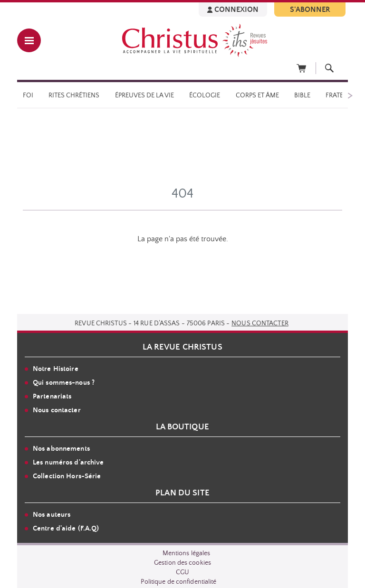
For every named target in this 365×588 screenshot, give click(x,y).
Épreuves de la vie (144, 95)
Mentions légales (187, 553)
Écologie (205, 95)
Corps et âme (257, 95)
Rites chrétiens (74, 95)
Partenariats (52, 396)
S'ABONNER (310, 9)
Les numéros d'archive (68, 462)
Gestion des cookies (182, 563)
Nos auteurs (52, 515)
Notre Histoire (56, 369)
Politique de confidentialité (178, 582)
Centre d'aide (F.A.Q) (66, 528)
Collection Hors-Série (67, 476)
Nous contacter (260, 323)
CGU (182, 572)
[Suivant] (350, 95)
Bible (302, 95)
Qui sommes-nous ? (64, 383)
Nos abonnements (61, 449)
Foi (28, 95)
